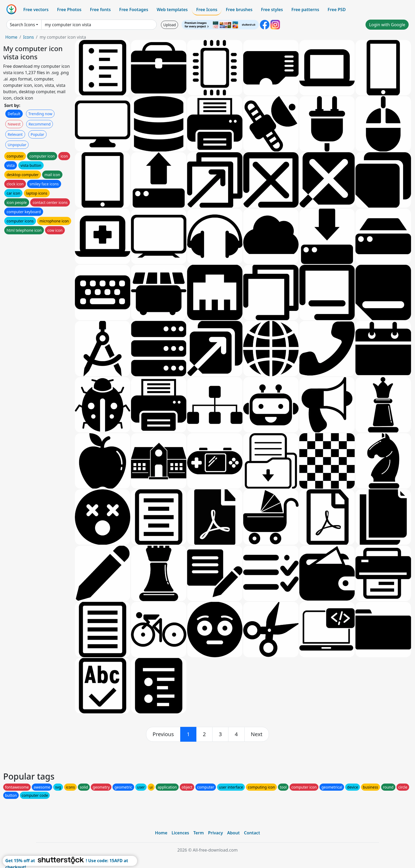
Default (14, 114)
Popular (37, 134)
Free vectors (36, 10)
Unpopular (17, 145)
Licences (180, 833)
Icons (28, 37)
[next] (257, 734)
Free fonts (100, 10)
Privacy (215, 833)
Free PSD (337, 10)
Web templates (172, 10)
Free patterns (305, 10)
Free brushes (239, 10)
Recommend (40, 124)
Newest (14, 124)
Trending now (40, 114)
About (233, 833)
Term (199, 833)
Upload (170, 25)
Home (11, 37)
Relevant (15, 134)
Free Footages (134, 10)
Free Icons (207, 10)
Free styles (272, 10)
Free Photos (69, 10)
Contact (252, 833)
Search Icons (22, 25)
